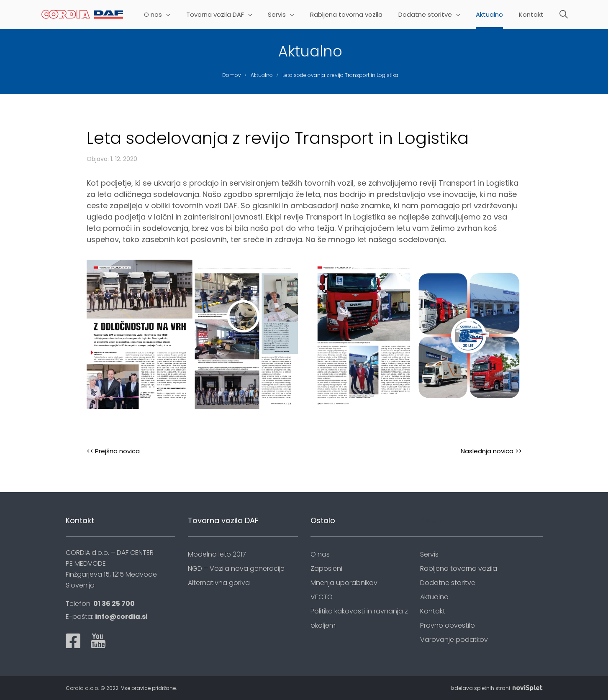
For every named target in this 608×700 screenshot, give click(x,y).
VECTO (322, 597)
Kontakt (531, 15)
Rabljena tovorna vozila (346, 15)
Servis (281, 15)
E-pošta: (107, 617)
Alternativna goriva (219, 583)
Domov (232, 75)
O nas (157, 15)
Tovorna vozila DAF (219, 15)
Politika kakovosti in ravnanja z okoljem (359, 618)
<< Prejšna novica (113, 451)
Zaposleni (326, 568)
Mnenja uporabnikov (344, 583)
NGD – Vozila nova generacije (236, 568)
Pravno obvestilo (448, 625)
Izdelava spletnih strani (496, 688)
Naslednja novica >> (491, 451)
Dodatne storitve (429, 15)
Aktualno (489, 15)
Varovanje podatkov (454, 640)
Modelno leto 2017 (217, 554)
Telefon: (100, 604)
